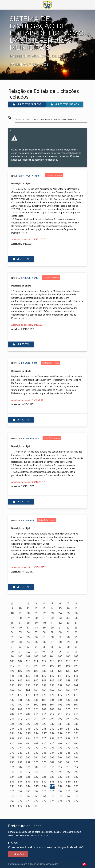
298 (20, 762)
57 (36, 632)
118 (20, 666)
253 (20, 738)
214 (68, 714)
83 (28, 647)
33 (60, 618)
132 (60, 671)
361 (20, 796)
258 (60, 738)
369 (12, 801)
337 (44, 782)
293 (52, 757)
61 (68, 632)
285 (60, 753)
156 (36, 685)
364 (44, 796)
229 (44, 724)
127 (20, 671)
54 (12, 632)
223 (68, 719)
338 (52, 782)
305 (76, 762)
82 (20, 647)
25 (68, 613)
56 (28, 632)
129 (36, 671)
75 (36, 642)
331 (68, 777)
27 (12, 618)
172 (20, 695)
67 (44, 637)
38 (28, 623)
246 (36, 733)
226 (20, 724)
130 (44, 671)
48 (36, 628)
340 (68, 782)
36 (12, 623)
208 (20, 714)
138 (36, 676)
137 (28, 676)
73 (20, 642)
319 (44, 772)
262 (20, 743)
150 (60, 680)
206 (76, 709)
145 (20, 680)
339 (60, 782)
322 (68, 772)
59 (52, 632)
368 (76, 796)
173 (28, 695)
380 (28, 806)
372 (36, 801)
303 (60, 762)
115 (68, 661)
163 (20, 690)
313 (68, 767)
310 (44, 767)
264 (36, 743)
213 (60, 714)
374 (52, 801)
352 (20, 791)
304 (68, 762)
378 (12, 806)
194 (52, 705)
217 (20, 719)
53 (76, 628)
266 (52, 743)
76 (44, 642)
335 (28, 782)
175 (44, 695)
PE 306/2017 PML (30, 439)
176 (52, 695)
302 (52, 762)
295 (68, 757)
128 (28, 671)
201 (36, 709)
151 (68, 680)
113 (52, 661)
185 (52, 700)
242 (76, 729)
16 (68, 608)
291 (36, 757)
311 (52, 767)
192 (36, 705)
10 (20, 608)
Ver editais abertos (27, 104)
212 (52, 714)
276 (60, 748)
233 (76, 724)
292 (44, 757)
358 (68, 791)
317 (28, 772)
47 (28, 628)
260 (76, 738)
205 (68, 709)
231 (60, 724)
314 (76, 767)
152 (76, 680)
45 (12, 628)
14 (52, 608)
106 (68, 656)
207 (12, 714)
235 (20, 729)
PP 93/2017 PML (30, 363)
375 (60, 801)
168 (60, 690)
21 (36, 613)
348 (60, 786)
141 (60, 676)
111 (36, 661)
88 (68, 647)
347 (52, 786)
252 (12, 738)
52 (68, 628)
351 (12, 791)
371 (28, 801)
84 (36, 647)
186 (60, 700)
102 (36, 656)
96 (60, 652)
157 (44, 685)
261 (12, 743)
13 (44, 608)
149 (52, 680)
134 (76, 671)
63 (12, 637)
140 (52, 676)
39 (36, 623)
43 (68, 623)
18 (12, 613)
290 (28, 757)
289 (20, 757)
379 (20, 806)
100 (20, 656)
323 (76, 772)
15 (60, 608)
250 (68, 733)
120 (36, 666)
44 (76, 623)
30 (36, 618)
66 (36, 637)
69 (60, 637)
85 (44, 647)
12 (36, 608)
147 (36, 680)
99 (12, 656)
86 (52, 647)
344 (28, 786)
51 (60, 628)
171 (12, 695)
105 (60, 656)
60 (60, 632)
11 (28, 608)
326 (28, 777)
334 (20, 782)
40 (44, 623)
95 (52, 652)
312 (60, 767)
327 (36, 777)
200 (28, 709)
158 (52, 685)
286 (68, 753)
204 (60, 709)
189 (12, 705)
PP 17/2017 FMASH (31, 176)
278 (76, 748)
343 (20, 786)
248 (52, 733)
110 (28, 661)
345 (36, 786)
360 (12, 796)
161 (76, 685)
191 (28, 705)
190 (20, 705)
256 (44, 738)
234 (12, 729)
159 (60, 685)
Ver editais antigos (65, 104)
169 (68, 690)
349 (68, 786)
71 (76, 637)
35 (76, 618)
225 (12, 724)
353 (28, 791)
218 (28, 719)
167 (52, 690)
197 (76, 705)
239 (52, 729)
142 (68, 676)
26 (76, 613)
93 (36, 652)
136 (20, 676)
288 (12, 757)
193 (44, 705)
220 (44, 719)
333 (12, 782)
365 (52, 796)
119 (28, 666)
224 (76, 719)
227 (28, 724)
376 (68, 801)
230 (52, 724)
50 (52, 628)
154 (20, 685)
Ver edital (21, 259)
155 (28, 685)
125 (76, 666)
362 (28, 796)
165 (36, 690)
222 (60, 719)
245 (28, 733)
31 (44, 618)
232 (68, 724)
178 (68, 695)
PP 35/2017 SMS (30, 278)
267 (60, 743)
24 (60, 613)
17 (76, 608)
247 (44, 733)
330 (60, 777)
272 (28, 748)
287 (76, 753)
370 (20, 801)
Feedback (18, 854)
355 (44, 791)
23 (52, 613)
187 (68, 700)
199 (20, 709)
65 (28, 637)
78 (60, 642)
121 (44, 666)
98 (76, 652)
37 (20, 623)
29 (28, 618)
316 (20, 772)
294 (60, 757)
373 (44, 801)
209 (28, 714)
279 (12, 753)
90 (12, 652)
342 (12, 786)
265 (44, 743)
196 (68, 705)
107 (76, 656)
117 (12, 666)
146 (28, 680)
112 (44, 661)
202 (44, 709)
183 (36, 700)
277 (68, 748)
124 (68, 666)
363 (36, 796)
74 (28, 642)
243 (12, 733)
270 (12, 748)
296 (76, 757)
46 (20, 628)
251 (76, 733)
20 (28, 613)
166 (44, 690)
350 (76, 786)
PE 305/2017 (28, 521)
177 (60, 695)
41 (52, 623)
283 (44, 753)
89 (76, 647)
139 (44, 676)
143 (76, 676)
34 (68, 618)
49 (44, 628)
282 (36, 753)
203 (52, 709)
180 (12, 700)
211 (44, 714)
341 (76, 782)
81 (12, 647)
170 (76, 690)
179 (76, 695)
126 (12, 671)
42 (60, 623)
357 (60, 791)
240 (60, 729)
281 (28, 753)
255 (36, 738)
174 (36, 695)
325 (20, 777)
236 (28, 729)
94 (44, 652)
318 (36, 772)
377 (76, 801)
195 (60, 705)
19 (20, 613)
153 (12, 685)
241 (68, 729)
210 (36, 714)
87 (60, 647)
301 (44, 762)
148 (44, 680)
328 (44, 777)
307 (20, 767)
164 (28, 690)
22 (44, 613)
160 (68, 685)
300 (36, 762)
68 (52, 637)
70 (68, 637)
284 (52, 753)
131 (52, 671)
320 (52, 772)
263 (28, 743)
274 (44, 748)
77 (52, 642)
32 (52, 618)
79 (68, 642)
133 (68, 671)
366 (60, 796)
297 (12, 762)
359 (76, 791)
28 (20, 618)
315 (12, 772)
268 (68, 743)
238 (44, 729)
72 (12, 642)
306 (12, 767)
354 (36, 791)
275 (52, 748)
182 (28, 700)
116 (76, 661)
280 (20, 753)
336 (36, 782)
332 (76, 777)
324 (12, 777)
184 (44, 700)
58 (44, 632)
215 (76, 714)
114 (60, 661)
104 (52, 656)
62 (76, 632)
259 (68, 738)
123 (60, 666)
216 (12, 719)
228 (36, 724)
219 (36, 719)
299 (28, 762)
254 (28, 738)
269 (76, 743)
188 (76, 700)
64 (20, 637)
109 (20, 661)
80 (76, 642)
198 (12, 709)
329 (52, 777)
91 (20, 652)
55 (20, 632)
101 (28, 656)
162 (12, 690)
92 (28, 652)
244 (20, 733)
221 (52, 719)
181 (20, 700)
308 (28, 767)
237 (36, 729)
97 (68, 652)
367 (68, 796)
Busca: (46, 119)
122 (52, 666)
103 (44, 656)
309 (36, 767)
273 (36, 748)
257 (52, 738)
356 (52, 791)
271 (20, 748)
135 (12, 676)
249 (60, 733)
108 (12, 661)
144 (12, 680)
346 (44, 786)
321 (60, 772)
